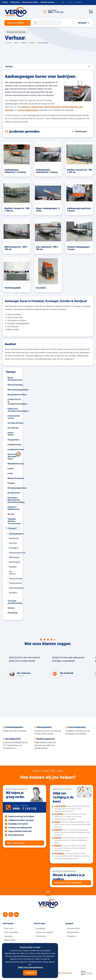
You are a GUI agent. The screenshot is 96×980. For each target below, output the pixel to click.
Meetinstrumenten (14, 478)
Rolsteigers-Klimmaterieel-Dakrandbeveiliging (14, 500)
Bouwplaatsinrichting (14, 395)
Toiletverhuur (15, 2)
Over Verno (9, 928)
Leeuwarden (60, 806)
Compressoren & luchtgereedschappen (14, 402)
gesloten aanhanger (70, 107)
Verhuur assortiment (44, 932)
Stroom (11, 514)
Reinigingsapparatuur (14, 488)
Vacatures (78, 2)
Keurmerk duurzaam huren (14, 456)
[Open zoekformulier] (47, 23)
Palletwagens (14, 557)
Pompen (11, 483)
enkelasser (26, 107)
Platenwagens (15, 562)
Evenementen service (14, 417)
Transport (12, 528)
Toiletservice (41, 936)
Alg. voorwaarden (65, 973)
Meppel (58, 845)
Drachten (59, 814)
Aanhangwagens (15, 534)
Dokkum (58, 830)
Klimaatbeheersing (14, 464)
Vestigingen (41, 928)
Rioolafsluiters (14, 493)
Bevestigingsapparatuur (14, 390)
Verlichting (12, 613)
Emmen (58, 838)
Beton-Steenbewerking (14, 379)
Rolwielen (13, 567)
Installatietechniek (14, 450)
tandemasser (37, 107)
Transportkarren (15, 583)
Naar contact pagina (16, 843)
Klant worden (10, 940)
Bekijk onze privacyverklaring (30, 967)
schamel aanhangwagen (28, 110)
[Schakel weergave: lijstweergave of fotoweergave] (79, 131)
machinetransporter (52, 107)
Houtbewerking (14, 445)
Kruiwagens (14, 548)
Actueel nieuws (73, 928)
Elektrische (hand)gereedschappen (14, 410)
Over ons (70, 2)
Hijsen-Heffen (11, 434)
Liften (10, 473)
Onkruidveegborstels (15, 553)
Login (63, 2)
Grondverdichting (14, 423)
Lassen (11, 469)
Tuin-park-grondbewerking (14, 602)
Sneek (57, 822)
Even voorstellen (11, 932)
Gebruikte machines (47, 2)
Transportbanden (15, 579)
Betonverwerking (14, 385)
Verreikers (13, 593)
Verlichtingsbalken (15, 588)
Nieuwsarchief (73, 932)
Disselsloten (14, 538)
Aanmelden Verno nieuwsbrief (68, 883)
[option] (26, 667)
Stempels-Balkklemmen (14, 508)
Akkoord (30, 973)
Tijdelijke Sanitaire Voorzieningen (14, 521)
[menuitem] (18, 23)
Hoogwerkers (14, 440)
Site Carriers (12, 573)
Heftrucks (13, 543)
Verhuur (5, 2)
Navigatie (84, 23)
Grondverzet (13, 428)
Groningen (59, 853)
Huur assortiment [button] (16, 23)
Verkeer (11, 608)
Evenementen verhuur (30, 2)
